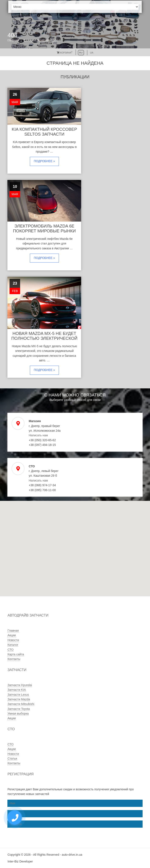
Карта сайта (16, 654)
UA (92, 53)
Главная (13, 41)
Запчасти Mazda (19, 699)
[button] (63, 564)
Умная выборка (18, 714)
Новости (13, 640)
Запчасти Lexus (18, 695)
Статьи (12, 758)
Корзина (65, 53)
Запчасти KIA (17, 690)
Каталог (13, 645)
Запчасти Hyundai (20, 685)
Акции (12, 635)
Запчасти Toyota (19, 709)
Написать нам (38, 435)
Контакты (14, 659)
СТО (10, 650)
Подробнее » (44, 161)
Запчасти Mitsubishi (21, 704)
